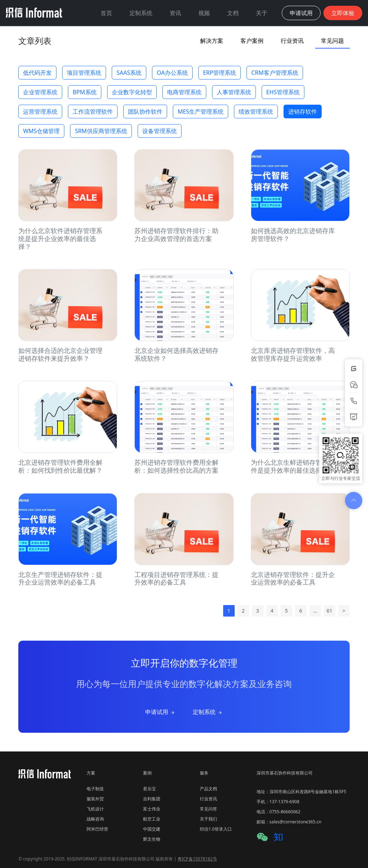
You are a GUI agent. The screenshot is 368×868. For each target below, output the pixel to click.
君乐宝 (149, 789)
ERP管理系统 (220, 73)
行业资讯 (292, 41)
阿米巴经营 (97, 829)
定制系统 (141, 13)
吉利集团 (152, 799)
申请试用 (160, 712)
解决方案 (212, 41)
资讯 (175, 13)
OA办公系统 (172, 73)
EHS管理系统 (283, 92)
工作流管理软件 (93, 112)
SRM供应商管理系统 (101, 131)
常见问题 (332, 41)
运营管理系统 (40, 112)
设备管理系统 (160, 131)
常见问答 (208, 809)
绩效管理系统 (256, 112)
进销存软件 (303, 112)
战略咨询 (95, 819)
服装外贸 (95, 799)
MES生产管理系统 (201, 112)
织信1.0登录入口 (216, 829)
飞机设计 (95, 809)
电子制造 (95, 789)
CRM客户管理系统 (275, 73)
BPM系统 (85, 92)
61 (330, 611)
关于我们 (208, 819)
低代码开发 (37, 73)
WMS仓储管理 (41, 131)
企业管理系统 (40, 92)
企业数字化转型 (132, 92)
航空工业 (152, 819)
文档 (233, 13)
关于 (262, 13)
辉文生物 (152, 839)
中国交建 (152, 829)
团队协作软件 (145, 112)
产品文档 (208, 789)
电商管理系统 (184, 92)
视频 (204, 13)
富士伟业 (152, 809)
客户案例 (252, 41)
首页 (106, 13)
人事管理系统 (234, 92)
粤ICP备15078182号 (197, 859)
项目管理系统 (84, 73)
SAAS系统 (129, 73)
